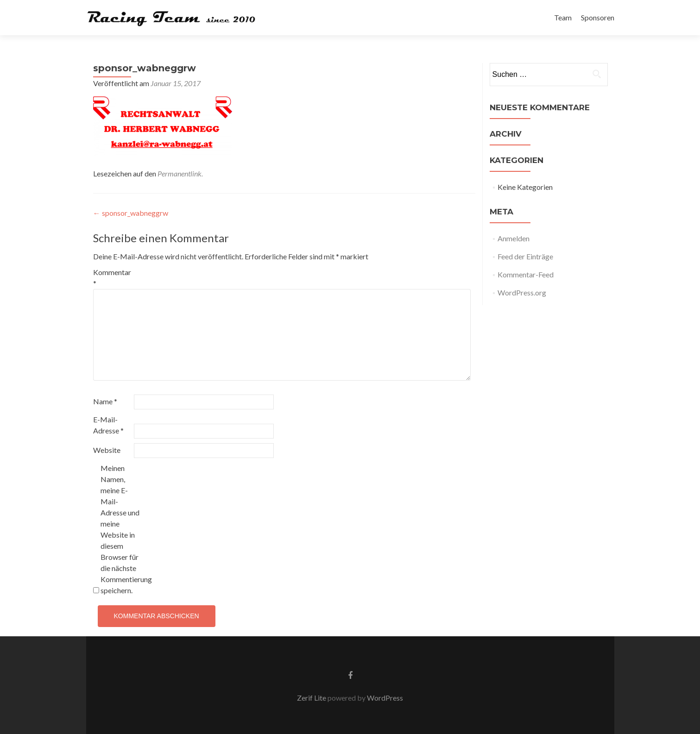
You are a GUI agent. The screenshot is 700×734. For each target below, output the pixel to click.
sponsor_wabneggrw (131, 213)
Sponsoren (598, 17)
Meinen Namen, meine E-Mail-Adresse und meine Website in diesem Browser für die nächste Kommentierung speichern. (120, 529)
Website (107, 450)
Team (563, 17)
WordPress (384, 698)
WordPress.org (522, 292)
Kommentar (112, 278)
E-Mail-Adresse (108, 425)
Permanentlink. (180, 173)
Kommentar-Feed (526, 274)
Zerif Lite (312, 698)
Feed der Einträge (525, 256)
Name (105, 401)
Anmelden (514, 238)
